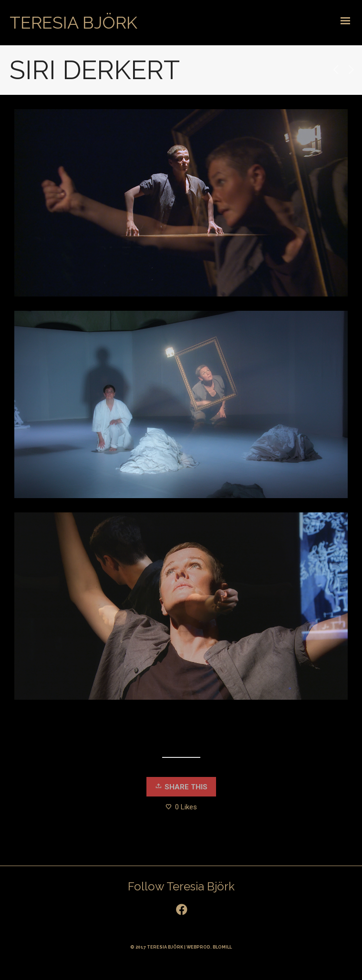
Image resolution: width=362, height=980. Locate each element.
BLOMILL (222, 947)
